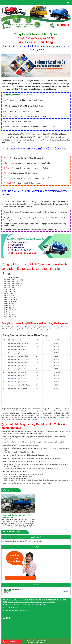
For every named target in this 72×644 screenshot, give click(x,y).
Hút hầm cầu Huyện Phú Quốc (18, 379)
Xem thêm (65, 592)
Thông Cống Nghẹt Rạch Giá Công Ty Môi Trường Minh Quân (23, 541)
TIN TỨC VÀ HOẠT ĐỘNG (12, 532)
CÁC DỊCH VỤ (8, 490)
